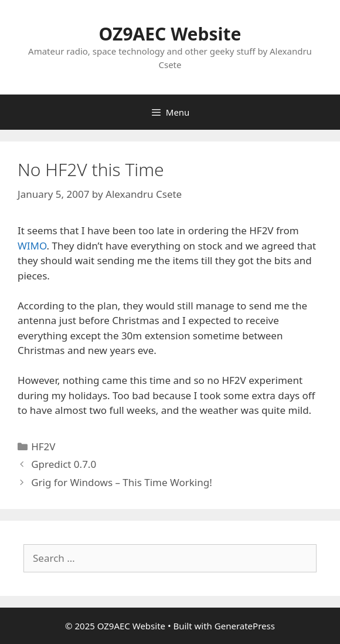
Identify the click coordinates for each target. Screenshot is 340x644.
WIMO (32, 246)
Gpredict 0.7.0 (64, 464)
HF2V (43, 446)
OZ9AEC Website (170, 34)
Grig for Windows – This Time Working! (122, 482)
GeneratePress (245, 626)
